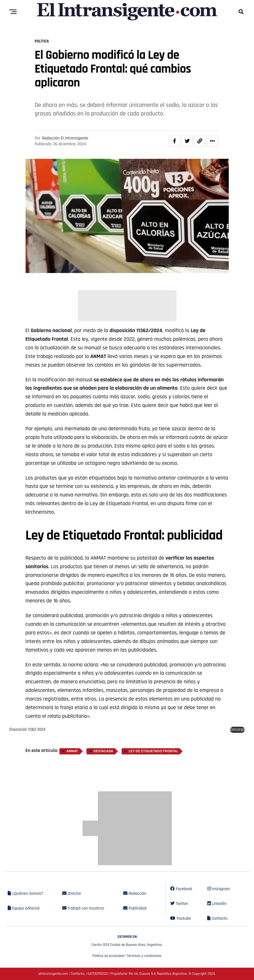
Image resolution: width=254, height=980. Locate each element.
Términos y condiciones (144, 956)
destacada (103, 751)
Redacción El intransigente (65, 138)
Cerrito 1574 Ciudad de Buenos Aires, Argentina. (127, 940)
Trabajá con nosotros (83, 908)
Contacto (217, 918)
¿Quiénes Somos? (25, 894)
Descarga (237, 729)
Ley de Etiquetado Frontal (153, 751)
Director (72, 894)
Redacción (135, 894)
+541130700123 (97, 974)
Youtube (181, 918)
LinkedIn (217, 904)
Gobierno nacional (51, 330)
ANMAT (99, 356)
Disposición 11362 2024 (27, 729)
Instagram (219, 889)
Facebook (181, 889)
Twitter (179, 904)
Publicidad (135, 908)
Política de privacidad (108, 956)
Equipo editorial (24, 908)
